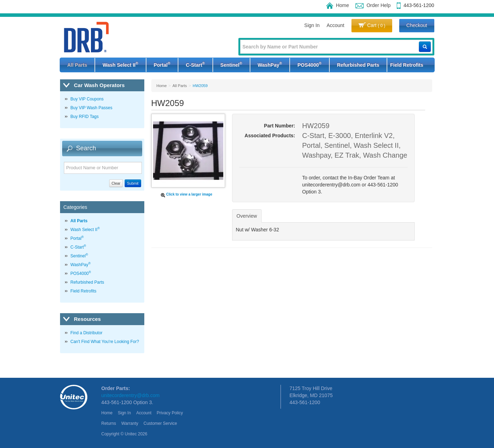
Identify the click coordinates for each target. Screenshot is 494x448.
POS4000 (309, 64)
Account (335, 25)
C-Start (195, 64)
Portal (162, 64)
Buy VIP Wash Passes (91, 108)
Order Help (373, 5)
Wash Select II (120, 64)
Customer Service (160, 423)
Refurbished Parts (358, 65)
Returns (109, 423)
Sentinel (231, 64)
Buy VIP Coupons (87, 99)
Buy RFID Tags (85, 117)
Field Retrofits (407, 65)
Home (338, 5)
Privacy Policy (170, 413)
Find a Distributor (87, 333)
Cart (372, 25)
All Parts (77, 65)
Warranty (130, 423)
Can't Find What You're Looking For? (105, 342)
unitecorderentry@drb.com (131, 395)
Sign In (312, 25)
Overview (247, 216)
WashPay (270, 64)
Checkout (417, 25)
